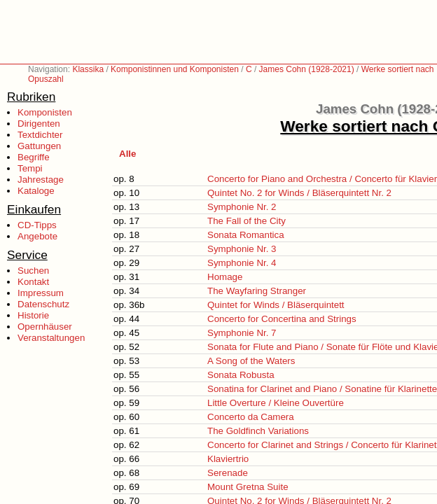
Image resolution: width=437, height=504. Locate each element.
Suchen (33, 271)
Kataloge (36, 191)
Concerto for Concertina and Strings (282, 319)
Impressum (41, 293)
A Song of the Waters (251, 361)
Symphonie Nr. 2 (242, 207)
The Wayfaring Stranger (257, 291)
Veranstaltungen (51, 338)
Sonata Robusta (241, 375)
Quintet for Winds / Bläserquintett (276, 305)
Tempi (30, 168)
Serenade (228, 473)
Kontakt (33, 282)
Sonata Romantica (246, 235)
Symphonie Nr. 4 (242, 263)
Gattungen (39, 146)
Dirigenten (39, 124)
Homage (225, 277)
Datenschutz (43, 304)
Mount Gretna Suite (248, 487)
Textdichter (40, 135)
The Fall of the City (247, 221)
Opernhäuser (45, 327)
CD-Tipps (37, 225)
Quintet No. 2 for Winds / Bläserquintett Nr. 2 (299, 193)
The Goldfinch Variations (258, 431)
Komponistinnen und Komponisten (175, 69)
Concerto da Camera (251, 417)
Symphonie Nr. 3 (242, 249)
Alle (127, 154)
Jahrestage (41, 180)
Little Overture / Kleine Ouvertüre (276, 403)
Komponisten (45, 112)
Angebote (37, 236)
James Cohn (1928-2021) (307, 69)
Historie (33, 315)
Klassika (88, 69)
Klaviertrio (228, 459)
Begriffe (34, 157)
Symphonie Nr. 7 (242, 333)
